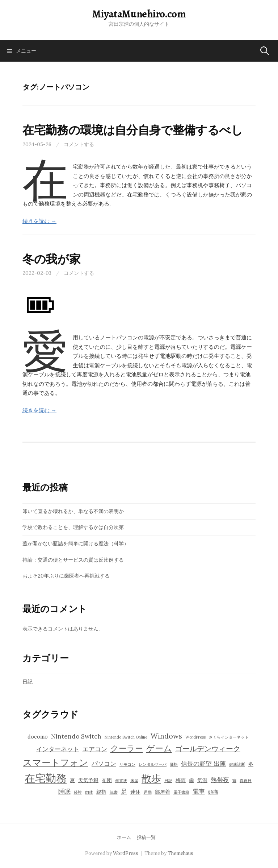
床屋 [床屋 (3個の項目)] (134, 781)
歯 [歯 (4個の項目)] (191, 780)
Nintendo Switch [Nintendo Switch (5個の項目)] (76, 736)
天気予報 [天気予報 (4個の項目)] (88, 780)
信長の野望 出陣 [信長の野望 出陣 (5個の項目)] (203, 764)
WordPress (126, 853)
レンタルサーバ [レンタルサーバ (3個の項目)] (153, 764)
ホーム (124, 837)
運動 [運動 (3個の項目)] (148, 792)
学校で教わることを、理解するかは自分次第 (73, 527)
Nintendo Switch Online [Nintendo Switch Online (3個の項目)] (126, 737)
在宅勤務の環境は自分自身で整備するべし (133, 130)
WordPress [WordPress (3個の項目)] (195, 737)
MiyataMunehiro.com (139, 14)
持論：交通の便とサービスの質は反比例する (73, 560)
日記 (28, 682)
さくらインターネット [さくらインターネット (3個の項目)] (229, 737)
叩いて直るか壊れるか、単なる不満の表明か (73, 511)
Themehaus (180, 853)
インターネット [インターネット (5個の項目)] (58, 749)
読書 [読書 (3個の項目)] (114, 792)
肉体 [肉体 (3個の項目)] (89, 792)
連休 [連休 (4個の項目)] (135, 792)
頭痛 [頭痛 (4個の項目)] (213, 792)
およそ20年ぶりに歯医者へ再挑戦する (66, 576)
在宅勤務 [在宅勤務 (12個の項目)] (46, 778)
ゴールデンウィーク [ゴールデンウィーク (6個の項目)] (208, 749)
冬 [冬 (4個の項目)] (251, 764)
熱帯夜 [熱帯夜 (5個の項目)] (220, 780)
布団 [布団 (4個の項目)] (107, 780)
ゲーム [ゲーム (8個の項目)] (159, 748)
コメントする (79, 144)
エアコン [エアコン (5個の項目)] (95, 749)
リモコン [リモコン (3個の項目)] (127, 764)
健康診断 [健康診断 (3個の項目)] (237, 764)
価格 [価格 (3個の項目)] (174, 764)
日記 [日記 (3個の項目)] (168, 781)
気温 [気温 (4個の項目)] (202, 780)
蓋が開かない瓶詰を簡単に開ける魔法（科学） (76, 543)
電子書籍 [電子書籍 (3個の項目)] (181, 792)
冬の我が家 (51, 259)
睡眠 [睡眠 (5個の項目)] (64, 791)
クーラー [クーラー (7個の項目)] (127, 748)
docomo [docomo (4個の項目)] (38, 737)
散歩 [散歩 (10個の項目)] (151, 778)
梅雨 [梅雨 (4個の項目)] (181, 780)
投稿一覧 (146, 837)
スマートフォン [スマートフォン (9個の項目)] (56, 762)
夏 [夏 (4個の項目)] (72, 780)
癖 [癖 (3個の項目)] (234, 781)
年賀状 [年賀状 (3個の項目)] (121, 781)
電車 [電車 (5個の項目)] (199, 791)
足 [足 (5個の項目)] (124, 791)
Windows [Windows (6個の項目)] (166, 736)
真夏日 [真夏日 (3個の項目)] (246, 781)
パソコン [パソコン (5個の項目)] (104, 764)
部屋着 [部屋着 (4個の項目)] (163, 792)
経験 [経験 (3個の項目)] (78, 792)
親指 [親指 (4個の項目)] (101, 792)
